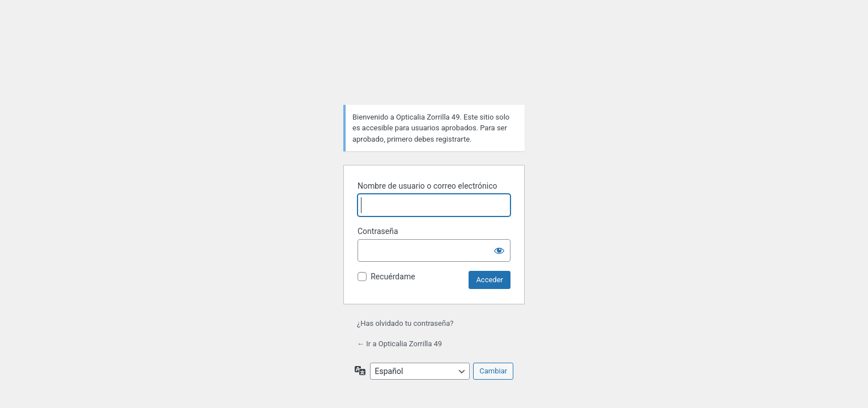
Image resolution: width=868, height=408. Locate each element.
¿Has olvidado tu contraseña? (405, 323)
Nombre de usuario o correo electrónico (427, 186)
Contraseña (378, 231)
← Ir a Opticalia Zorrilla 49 (399, 344)
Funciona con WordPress (434, 67)
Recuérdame (393, 277)
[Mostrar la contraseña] (499, 250)
